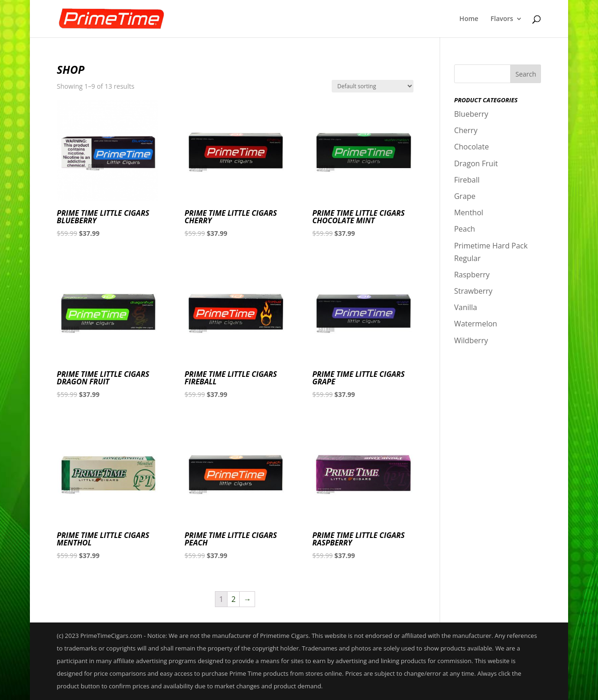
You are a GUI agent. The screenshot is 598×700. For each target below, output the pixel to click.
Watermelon (476, 324)
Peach (465, 229)
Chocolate (471, 147)
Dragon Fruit (476, 163)
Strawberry (473, 291)
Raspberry (472, 275)
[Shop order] (373, 86)
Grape (465, 196)
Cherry (466, 130)
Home (469, 19)
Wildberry (471, 340)
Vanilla (466, 307)
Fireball (467, 180)
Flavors (502, 19)
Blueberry (471, 114)
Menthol (469, 212)
